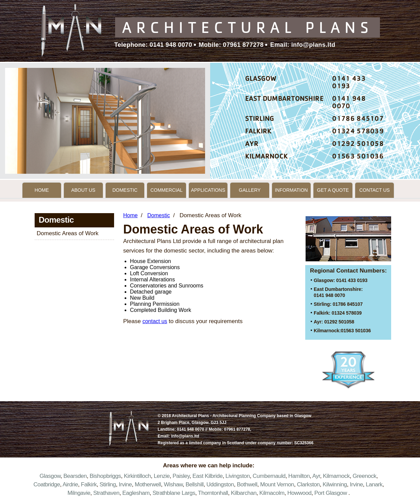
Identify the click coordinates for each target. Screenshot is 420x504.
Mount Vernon (277, 484)
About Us (83, 190)
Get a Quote (333, 190)
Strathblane (166, 493)
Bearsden (75, 476)
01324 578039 (358, 132)
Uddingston (220, 484)
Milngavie (79, 493)
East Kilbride (208, 476)
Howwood (299, 493)
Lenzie (162, 476)
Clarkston (308, 484)
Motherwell (148, 484)
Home (42, 190)
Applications (208, 190)
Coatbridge (47, 484)
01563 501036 (358, 157)
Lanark (374, 484)
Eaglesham (136, 493)
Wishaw (173, 484)
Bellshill (194, 484)
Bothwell (247, 484)
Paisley (181, 476)
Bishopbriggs (105, 476)
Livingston (238, 476)
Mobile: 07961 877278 (230, 45)
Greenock (364, 476)
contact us (155, 321)
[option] (105, 121)
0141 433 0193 (349, 83)
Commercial (167, 190)
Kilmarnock (336, 476)
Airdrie (70, 484)
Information (291, 190)
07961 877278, (238, 429)
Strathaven (106, 493)
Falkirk (89, 484)
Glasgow (50, 476)
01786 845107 (358, 119)
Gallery (250, 190)
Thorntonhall (213, 493)
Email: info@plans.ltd (302, 45)
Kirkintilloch (137, 476)
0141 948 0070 (349, 103)
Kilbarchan (244, 493)
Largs (188, 493)
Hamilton (299, 476)
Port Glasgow (331, 493)
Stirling (108, 484)
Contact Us (375, 190)
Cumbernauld (269, 476)
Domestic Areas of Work (68, 233)
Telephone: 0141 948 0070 (153, 45)
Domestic (125, 190)
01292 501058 (358, 145)
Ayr (316, 476)
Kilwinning (335, 484)
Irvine (125, 484)
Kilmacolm (272, 493)
